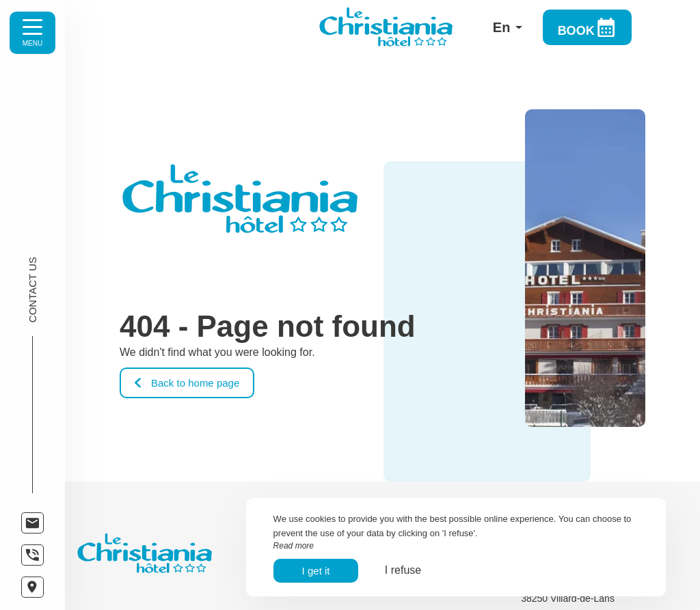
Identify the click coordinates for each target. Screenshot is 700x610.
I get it (316, 571)
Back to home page (187, 383)
